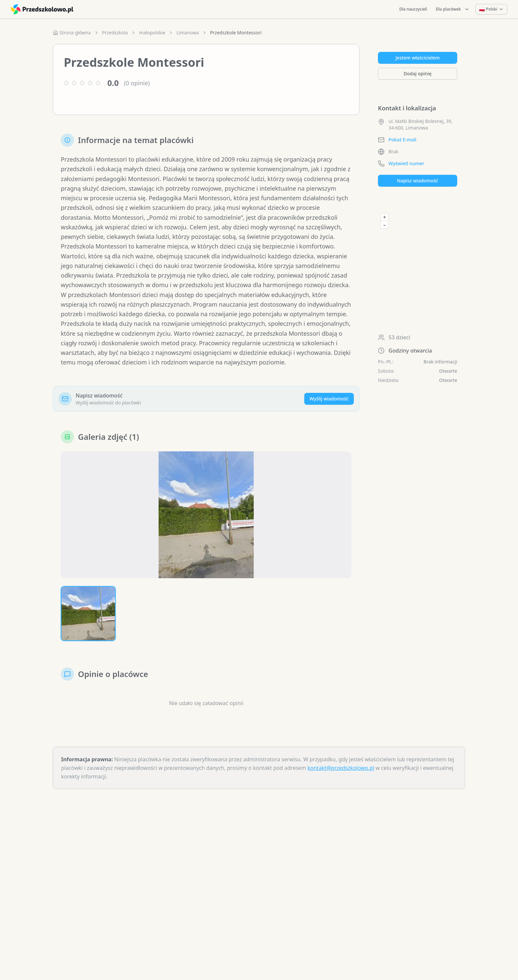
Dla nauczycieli (413, 9)
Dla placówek (453, 9)
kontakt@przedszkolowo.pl (341, 768)
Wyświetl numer (406, 163)
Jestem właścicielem (418, 58)
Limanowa (188, 33)
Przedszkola (115, 33)
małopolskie (152, 33)
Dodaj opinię (418, 74)
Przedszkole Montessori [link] (236, 33)
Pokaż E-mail (402, 140)
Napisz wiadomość (418, 181)
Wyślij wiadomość (329, 399)
